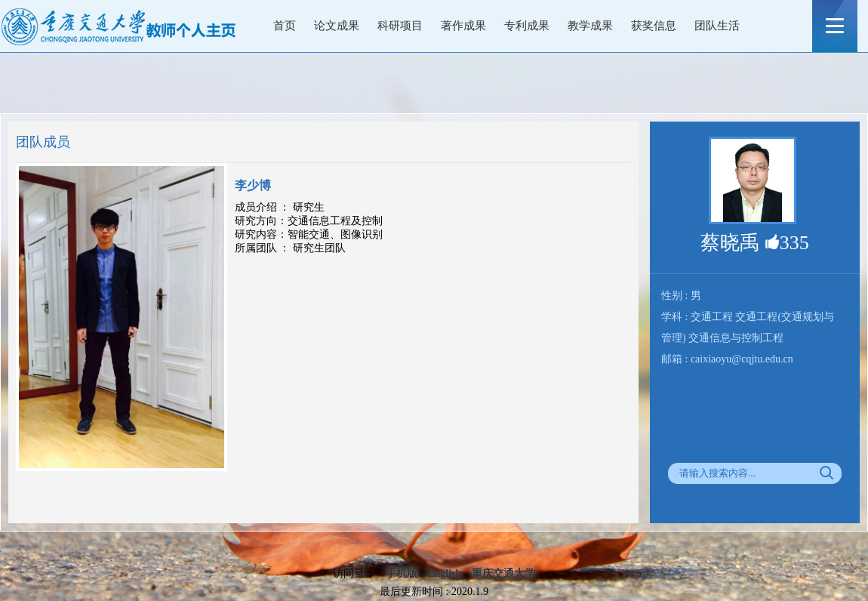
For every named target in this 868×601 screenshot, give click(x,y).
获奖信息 (654, 26)
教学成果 (590, 26)
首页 (285, 26)
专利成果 (527, 26)
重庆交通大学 (503, 573)
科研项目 (400, 26)
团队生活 (717, 26)
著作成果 (463, 26)
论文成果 (337, 26)
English (444, 573)
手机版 (402, 573)
